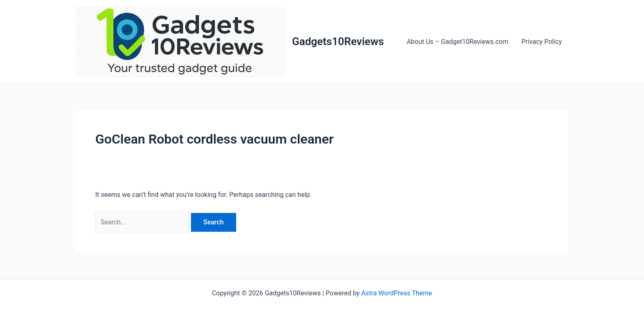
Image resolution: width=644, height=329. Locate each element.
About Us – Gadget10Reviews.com (457, 42)
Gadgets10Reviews (338, 41)
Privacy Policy (542, 42)
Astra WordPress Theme (397, 293)
